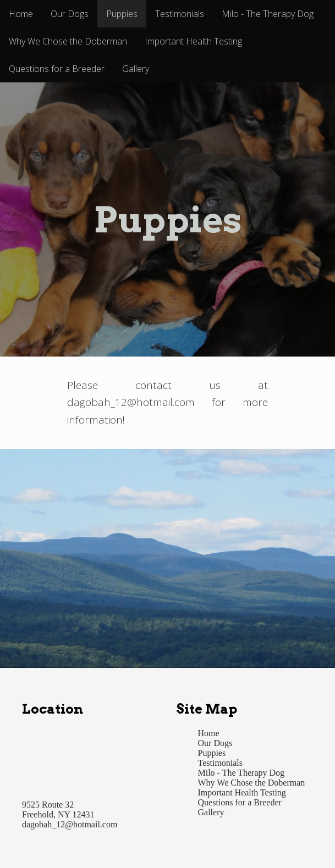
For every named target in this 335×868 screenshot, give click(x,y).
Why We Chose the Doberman (68, 41)
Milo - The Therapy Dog (268, 14)
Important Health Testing (193, 41)
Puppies (122, 14)
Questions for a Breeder (57, 69)
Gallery (136, 69)
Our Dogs (70, 14)
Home (21, 14)
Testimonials (180, 14)
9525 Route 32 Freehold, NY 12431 (58, 809)
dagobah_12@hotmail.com (70, 824)
